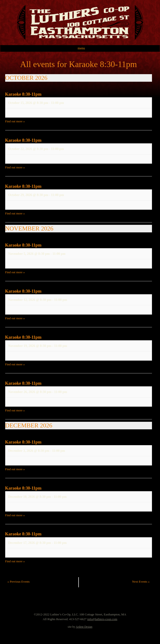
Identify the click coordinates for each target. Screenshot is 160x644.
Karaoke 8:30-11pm (23, 94)
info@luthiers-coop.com (102, 619)
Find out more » (15, 121)
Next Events (141, 582)
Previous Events (19, 582)
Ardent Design (84, 627)
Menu (81, 48)
